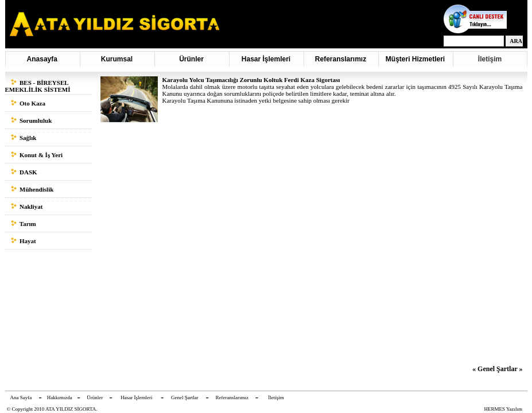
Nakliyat (27, 206)
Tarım (24, 224)
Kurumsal (117, 59)
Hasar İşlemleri (266, 59)
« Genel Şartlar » (497, 369)
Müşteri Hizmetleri (415, 59)
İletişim (490, 59)
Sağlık (24, 138)
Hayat (24, 241)
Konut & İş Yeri (37, 155)
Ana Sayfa (21, 398)
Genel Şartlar (185, 398)
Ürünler (191, 59)
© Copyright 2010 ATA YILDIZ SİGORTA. (52, 409)
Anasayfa (42, 59)
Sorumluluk (32, 120)
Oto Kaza (28, 103)
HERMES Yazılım (504, 409)
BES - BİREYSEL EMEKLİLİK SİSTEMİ (38, 86)
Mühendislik (32, 189)
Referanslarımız (340, 59)
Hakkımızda (60, 398)
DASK (24, 172)
